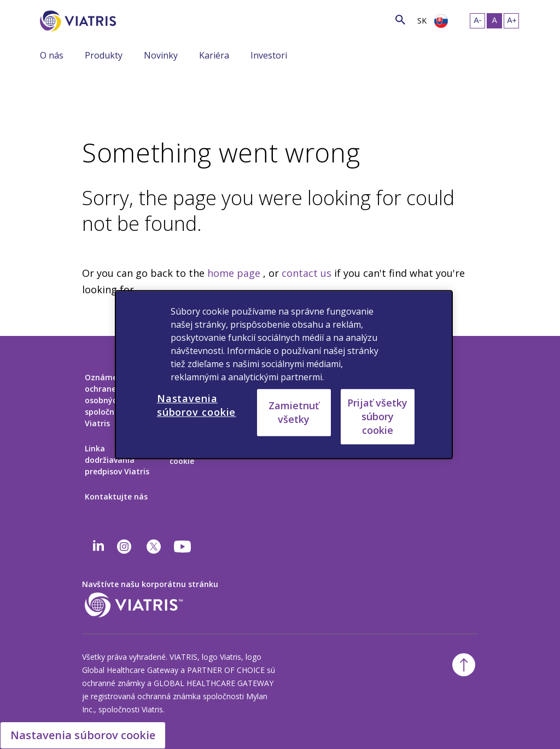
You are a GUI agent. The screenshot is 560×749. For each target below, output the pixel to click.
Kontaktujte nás (116, 497)
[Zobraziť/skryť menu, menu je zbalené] (77, 55)
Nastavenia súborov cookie (83, 735)
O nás (52, 55)
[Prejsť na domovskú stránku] (80, 21)
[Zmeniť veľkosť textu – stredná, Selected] (494, 21)
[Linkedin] (98, 547)
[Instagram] (124, 547)
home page (234, 273)
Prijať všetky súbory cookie (377, 416)
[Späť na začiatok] (464, 665)
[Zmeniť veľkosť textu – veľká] (511, 21)
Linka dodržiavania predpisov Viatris (117, 460)
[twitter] (154, 547)
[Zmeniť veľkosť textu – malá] (477, 21)
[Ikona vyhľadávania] (400, 19)
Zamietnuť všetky (294, 412)
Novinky (161, 55)
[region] (284, 375)
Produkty (104, 55)
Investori (269, 55)
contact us (307, 273)
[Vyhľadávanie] (136, 19)
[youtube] (183, 547)
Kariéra (214, 55)
